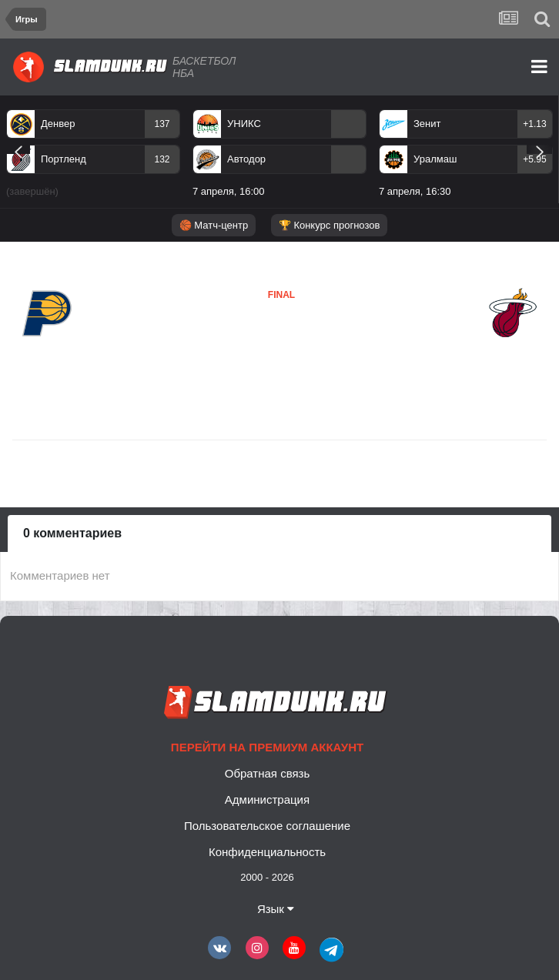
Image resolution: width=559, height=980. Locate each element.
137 (162, 124)
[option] (93, 156)
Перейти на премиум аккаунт (267, 747)
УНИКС (244, 124)
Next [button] (539, 149)
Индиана (47, 350)
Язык (276, 909)
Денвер (58, 124)
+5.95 (534, 159)
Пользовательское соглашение (267, 826)
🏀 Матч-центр (214, 225)
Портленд (64, 159)
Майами (244, 341)
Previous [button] (18, 149)
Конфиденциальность (267, 852)
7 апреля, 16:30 (415, 191)
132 (162, 159)
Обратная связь (268, 773)
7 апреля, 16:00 (229, 191)
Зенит (427, 124)
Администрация (267, 799)
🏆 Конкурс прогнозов (330, 225)
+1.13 (534, 124)
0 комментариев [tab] (72, 533)
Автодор (246, 159)
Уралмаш (435, 159)
